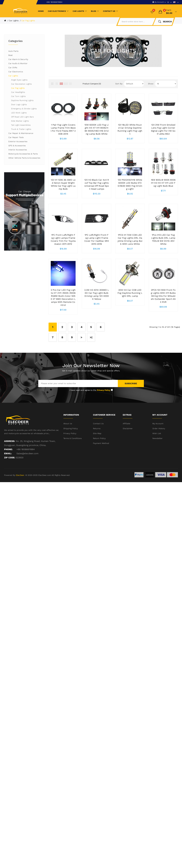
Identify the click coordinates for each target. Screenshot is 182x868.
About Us (68, 442)
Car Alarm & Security (18, 59)
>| (91, 356)
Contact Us (98, 442)
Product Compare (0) (92, 84)
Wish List (157, 452)
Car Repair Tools (16, 137)
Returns (97, 447)
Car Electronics (16, 72)
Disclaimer (128, 447)
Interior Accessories (18, 150)
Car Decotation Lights (21, 84)
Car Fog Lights (28, 21)
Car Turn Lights (18, 96)
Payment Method (101, 462)
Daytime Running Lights (22, 100)
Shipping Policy (71, 447)
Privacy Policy (70, 452)
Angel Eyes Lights (19, 80)
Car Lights (14, 21)
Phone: (8, 468)
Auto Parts (13, 51)
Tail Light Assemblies (21, 125)
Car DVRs (13, 68)
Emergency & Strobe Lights (24, 109)
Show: (151, 84)
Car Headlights (18, 92)
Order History (159, 447)
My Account (158, 442)
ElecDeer (20, 494)
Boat (10, 55)
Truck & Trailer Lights (21, 129)
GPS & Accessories (17, 146)
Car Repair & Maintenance (21, 133)
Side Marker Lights (20, 121)
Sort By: (119, 84)
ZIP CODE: (10, 476)
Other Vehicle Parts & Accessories (24, 158)
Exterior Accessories (18, 141)
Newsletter (157, 457)
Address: (10, 460)
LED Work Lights (19, 113)
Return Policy (99, 457)
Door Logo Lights (19, 104)
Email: (8, 472)
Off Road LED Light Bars (22, 117)
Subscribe (131, 402)
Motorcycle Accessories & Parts (23, 154)
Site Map (97, 452)
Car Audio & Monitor (18, 63)
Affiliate (126, 442)
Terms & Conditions (72, 457)
